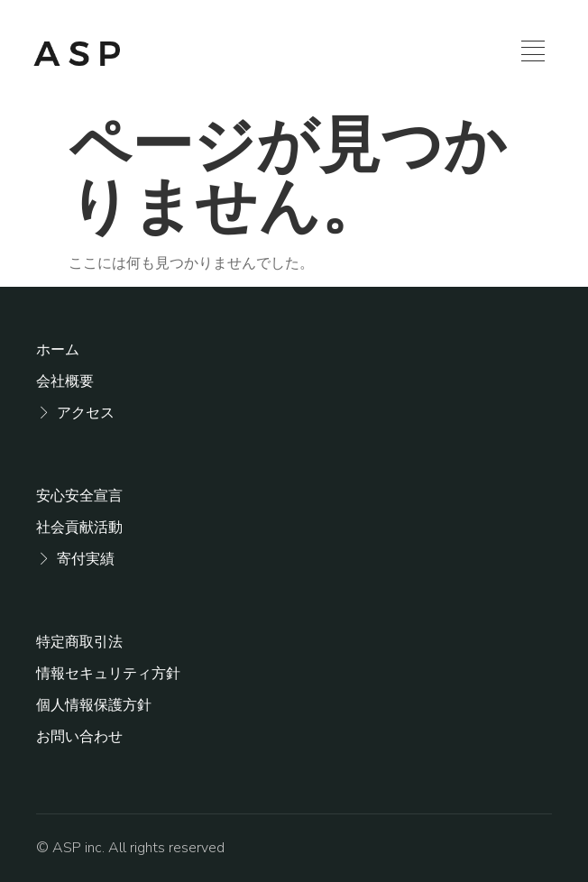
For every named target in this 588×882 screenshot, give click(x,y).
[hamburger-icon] (533, 54)
